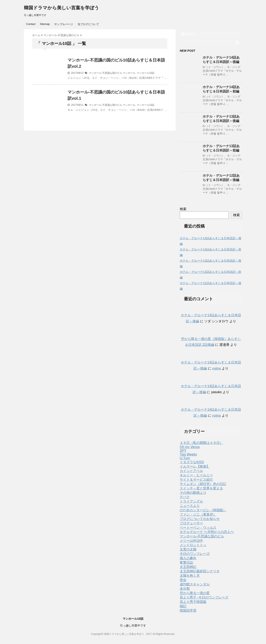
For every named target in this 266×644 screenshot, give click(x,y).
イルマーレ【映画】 (195, 466)
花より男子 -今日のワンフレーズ (204, 597)
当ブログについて (88, 24)
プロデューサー (191, 523)
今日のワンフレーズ (195, 554)
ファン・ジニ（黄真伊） (198, 514)
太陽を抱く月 (190, 576)
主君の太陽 (188, 549)
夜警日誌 (186, 562)
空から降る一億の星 (195, 593)
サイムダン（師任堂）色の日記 (203, 484)
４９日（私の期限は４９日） (201, 443)
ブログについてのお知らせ (200, 519)
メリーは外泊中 (191, 541)
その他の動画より (193, 493)
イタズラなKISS (192, 462)
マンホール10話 (146, 73)
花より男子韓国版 (193, 602)
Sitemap (45, 24)
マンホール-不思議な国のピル (106, 73)
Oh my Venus (190, 447)
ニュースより (190, 506)
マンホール (129, 73)
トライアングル (191, 501)
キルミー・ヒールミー (196, 475)
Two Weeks (188, 454)
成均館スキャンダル (195, 584)
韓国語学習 (188, 610)
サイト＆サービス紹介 (196, 480)
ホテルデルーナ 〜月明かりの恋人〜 (207, 532)
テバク (185, 497)
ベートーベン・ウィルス (198, 528)
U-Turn (185, 458)
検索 (183, 209)
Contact (31, 24)
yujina (216, 368)
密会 (183, 580)
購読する (189, 34)
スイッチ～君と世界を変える (201, 488)
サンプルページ (64, 24)
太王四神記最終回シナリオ (200, 571)
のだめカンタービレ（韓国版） (203, 510)
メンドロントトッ (193, 545)
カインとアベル (191, 471)
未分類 (185, 589)
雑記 (183, 606)
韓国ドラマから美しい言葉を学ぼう (62, 8)
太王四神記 (188, 567)
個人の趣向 (188, 558)
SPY (183, 451)
